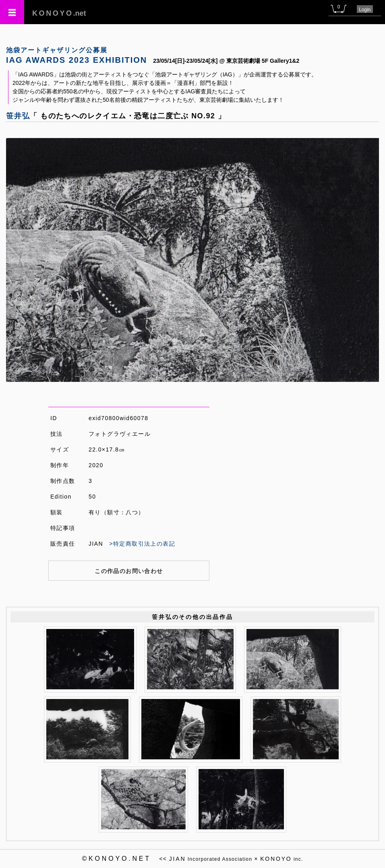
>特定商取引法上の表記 (142, 544)
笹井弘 (18, 116)
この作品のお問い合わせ (129, 571)
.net (59, 13)
